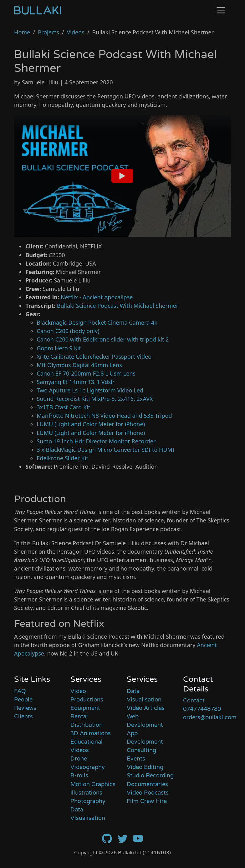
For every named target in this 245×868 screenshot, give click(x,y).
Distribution (87, 725)
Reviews (25, 708)
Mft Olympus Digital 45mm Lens (79, 365)
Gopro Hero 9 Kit (59, 348)
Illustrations (86, 793)
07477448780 (202, 709)
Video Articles (146, 708)
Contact (194, 701)
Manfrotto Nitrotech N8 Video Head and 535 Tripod (104, 416)
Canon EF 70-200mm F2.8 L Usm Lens (86, 373)
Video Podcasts (148, 793)
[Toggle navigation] (221, 10)
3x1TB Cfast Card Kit (63, 407)
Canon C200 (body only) (68, 331)
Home (22, 32)
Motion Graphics (93, 784)
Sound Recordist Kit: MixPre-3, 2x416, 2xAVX (95, 399)
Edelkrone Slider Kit (62, 458)
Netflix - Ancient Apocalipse (97, 297)
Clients (23, 716)
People (23, 700)
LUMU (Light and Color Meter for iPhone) (91, 424)
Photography (88, 801)
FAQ (20, 691)
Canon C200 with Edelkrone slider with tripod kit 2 (103, 339)
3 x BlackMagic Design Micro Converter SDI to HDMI (105, 450)
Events (136, 759)
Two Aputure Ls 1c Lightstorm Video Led (90, 390)
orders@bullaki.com (210, 717)
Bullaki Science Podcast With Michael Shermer (118, 306)
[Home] (38, 10)
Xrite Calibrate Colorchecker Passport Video (94, 357)
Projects (48, 32)
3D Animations (91, 733)
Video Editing (145, 767)
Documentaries (147, 784)
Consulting (141, 750)
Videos (75, 32)
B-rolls (79, 776)
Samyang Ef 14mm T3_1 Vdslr (76, 382)
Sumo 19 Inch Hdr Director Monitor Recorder (96, 441)
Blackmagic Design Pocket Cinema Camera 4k (97, 322)
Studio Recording (150, 776)
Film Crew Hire (147, 801)
